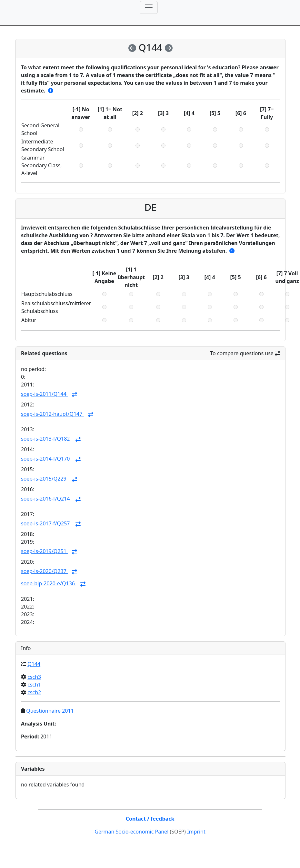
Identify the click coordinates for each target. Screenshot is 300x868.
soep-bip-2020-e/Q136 (49, 583)
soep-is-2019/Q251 (44, 551)
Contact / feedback (150, 819)
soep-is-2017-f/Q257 (46, 523)
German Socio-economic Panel (131, 832)
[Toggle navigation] (149, 7)
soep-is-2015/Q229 (44, 479)
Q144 (34, 664)
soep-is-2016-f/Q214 (46, 499)
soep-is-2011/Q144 (44, 394)
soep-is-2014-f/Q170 (46, 459)
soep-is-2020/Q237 (44, 571)
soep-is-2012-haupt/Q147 (52, 414)
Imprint (196, 832)
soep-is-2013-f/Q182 (46, 439)
